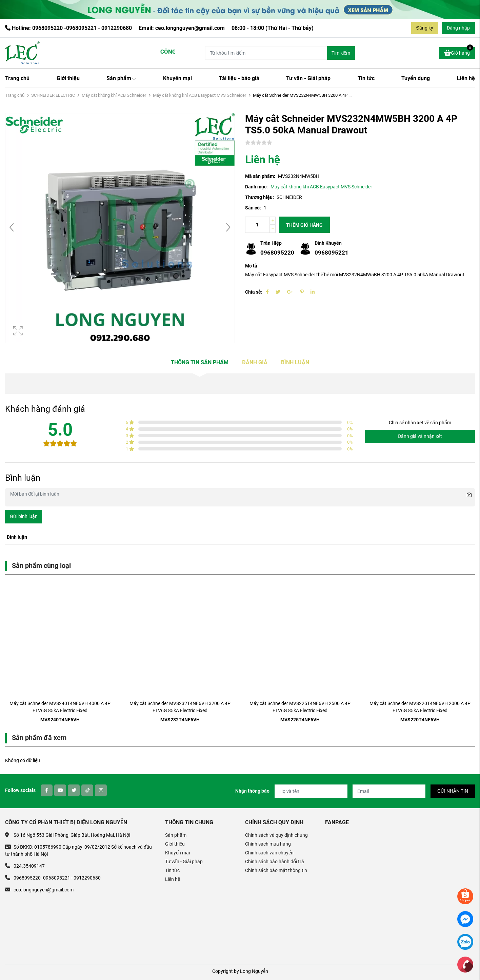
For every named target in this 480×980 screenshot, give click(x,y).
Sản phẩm (121, 78)
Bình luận (295, 362)
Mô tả (251, 266)
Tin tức (366, 78)
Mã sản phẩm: (260, 176)
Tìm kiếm (341, 53)
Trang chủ (17, 78)
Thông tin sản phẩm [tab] (200, 362)
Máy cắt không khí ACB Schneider (114, 95)
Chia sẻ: (254, 292)
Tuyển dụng (416, 78)
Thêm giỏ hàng (304, 225)
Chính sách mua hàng (268, 844)
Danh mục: (256, 187)
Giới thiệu (68, 78)
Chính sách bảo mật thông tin (276, 870)
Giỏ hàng (459, 52)
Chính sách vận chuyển (269, 853)
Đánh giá (255, 362)
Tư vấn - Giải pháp (308, 78)
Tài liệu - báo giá (239, 78)
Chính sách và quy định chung (276, 835)
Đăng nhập (458, 28)
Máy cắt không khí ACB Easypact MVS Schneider (199, 95)
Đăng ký (425, 28)
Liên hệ (466, 78)
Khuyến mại (177, 78)
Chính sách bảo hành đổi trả (275, 862)
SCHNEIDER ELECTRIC (53, 95)
